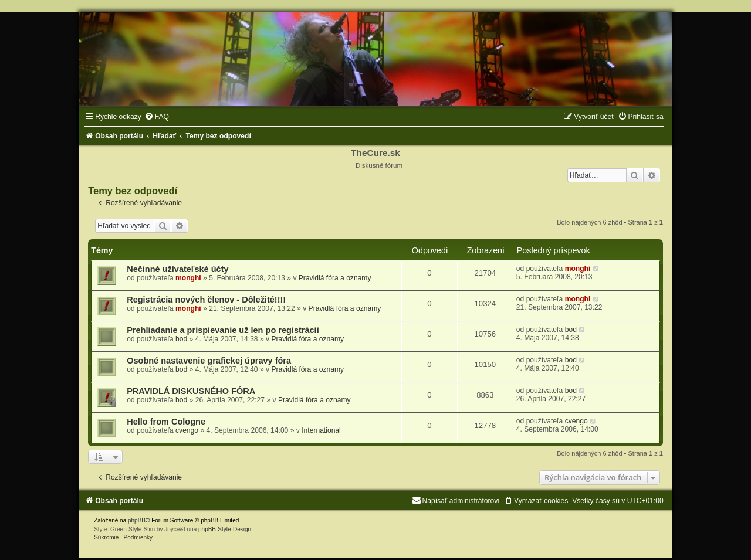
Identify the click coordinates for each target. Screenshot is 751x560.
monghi (188, 278)
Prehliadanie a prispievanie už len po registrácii (223, 330)
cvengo (187, 430)
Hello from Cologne (166, 422)
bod (181, 339)
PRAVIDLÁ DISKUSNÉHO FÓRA (191, 391)
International (321, 430)
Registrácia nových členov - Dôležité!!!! (206, 300)
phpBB (137, 520)
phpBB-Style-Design (225, 529)
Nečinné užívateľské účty (177, 269)
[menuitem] (157, 117)
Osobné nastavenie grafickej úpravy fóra (209, 361)
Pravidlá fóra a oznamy (335, 278)
